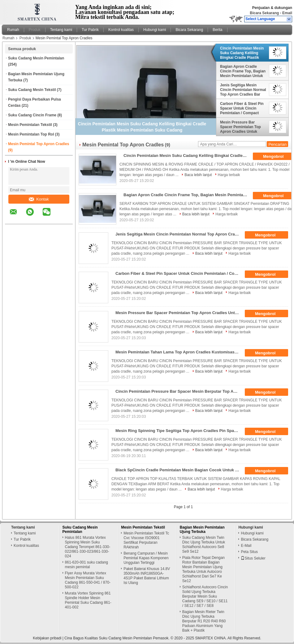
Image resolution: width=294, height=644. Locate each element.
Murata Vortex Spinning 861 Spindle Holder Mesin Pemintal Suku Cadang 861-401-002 (88, 600)
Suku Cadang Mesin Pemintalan (36, 58)
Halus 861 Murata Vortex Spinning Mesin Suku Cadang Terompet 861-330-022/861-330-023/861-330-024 (88, 547)
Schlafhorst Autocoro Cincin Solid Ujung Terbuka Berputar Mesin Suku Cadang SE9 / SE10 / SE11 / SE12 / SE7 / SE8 (205, 596)
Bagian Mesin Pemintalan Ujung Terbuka (202, 529)
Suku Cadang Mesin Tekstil (32, 90)
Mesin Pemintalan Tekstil (30, 125)
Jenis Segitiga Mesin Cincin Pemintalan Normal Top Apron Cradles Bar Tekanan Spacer (243, 90)
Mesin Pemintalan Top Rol (31, 134)
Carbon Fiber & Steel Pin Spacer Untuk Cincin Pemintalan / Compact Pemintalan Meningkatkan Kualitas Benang (243, 108)
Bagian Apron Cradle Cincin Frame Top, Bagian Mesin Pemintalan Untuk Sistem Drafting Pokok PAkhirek (243, 71)
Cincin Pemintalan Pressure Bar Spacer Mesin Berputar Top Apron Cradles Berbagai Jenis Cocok (179, 391)
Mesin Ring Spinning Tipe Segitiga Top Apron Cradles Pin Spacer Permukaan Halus (179, 431)
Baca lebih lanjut (198, 175)
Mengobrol (270, 235)
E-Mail (246, 546)
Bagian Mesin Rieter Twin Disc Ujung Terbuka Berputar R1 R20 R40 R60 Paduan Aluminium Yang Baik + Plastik (204, 621)
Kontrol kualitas (121, 30)
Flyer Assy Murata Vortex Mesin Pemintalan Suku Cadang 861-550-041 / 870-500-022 (88, 580)
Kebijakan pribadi (47, 638)
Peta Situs (249, 552)
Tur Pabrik (90, 30)
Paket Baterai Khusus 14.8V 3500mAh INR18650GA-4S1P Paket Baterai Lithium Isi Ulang (147, 576)
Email (287, 13)
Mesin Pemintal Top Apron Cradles (39, 144)
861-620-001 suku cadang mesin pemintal (86, 565)
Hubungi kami (155, 30)
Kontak (39, 199)
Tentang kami (61, 30)
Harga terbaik (229, 175)
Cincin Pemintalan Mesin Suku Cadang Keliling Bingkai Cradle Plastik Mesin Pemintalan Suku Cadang (242, 53)
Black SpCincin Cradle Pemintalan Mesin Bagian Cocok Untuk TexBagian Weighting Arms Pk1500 (179, 470)
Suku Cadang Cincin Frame (32, 115)
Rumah (13, 30)
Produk (35, 30)
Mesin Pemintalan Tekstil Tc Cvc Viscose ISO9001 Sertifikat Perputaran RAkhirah (146, 540)
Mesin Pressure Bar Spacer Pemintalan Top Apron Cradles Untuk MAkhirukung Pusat (240, 127)
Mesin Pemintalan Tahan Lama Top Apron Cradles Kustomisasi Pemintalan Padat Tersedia (179, 352)
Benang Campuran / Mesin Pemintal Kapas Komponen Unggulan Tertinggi (146, 558)
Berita (217, 30)
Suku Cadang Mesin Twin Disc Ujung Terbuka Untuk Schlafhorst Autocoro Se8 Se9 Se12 (204, 545)
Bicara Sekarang (264, 13)
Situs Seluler (253, 558)
